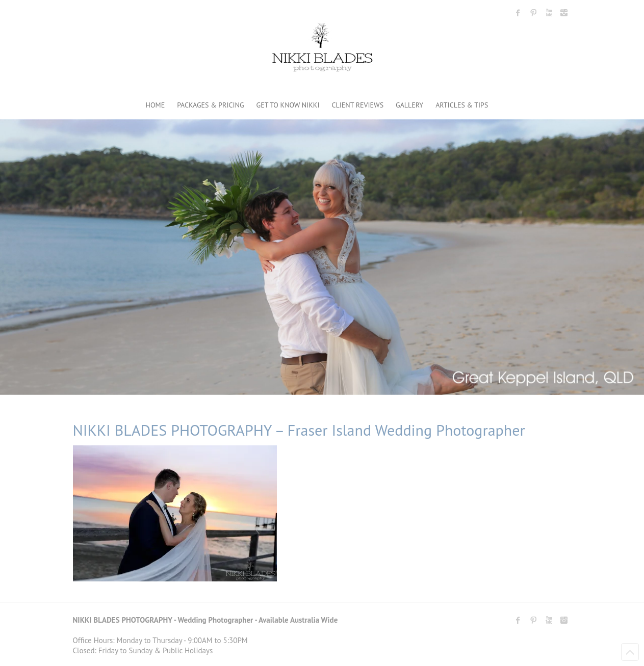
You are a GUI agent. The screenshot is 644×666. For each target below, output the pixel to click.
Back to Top (630, 652)
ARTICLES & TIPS (462, 105)
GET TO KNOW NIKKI (288, 105)
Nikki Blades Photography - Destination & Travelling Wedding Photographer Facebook (518, 13)
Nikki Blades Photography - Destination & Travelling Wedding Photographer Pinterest (533, 13)
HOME (156, 105)
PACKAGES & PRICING (210, 105)
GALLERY (409, 105)
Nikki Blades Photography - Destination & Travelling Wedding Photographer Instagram (564, 13)
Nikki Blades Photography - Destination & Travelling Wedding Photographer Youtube (549, 13)
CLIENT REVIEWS (358, 105)
